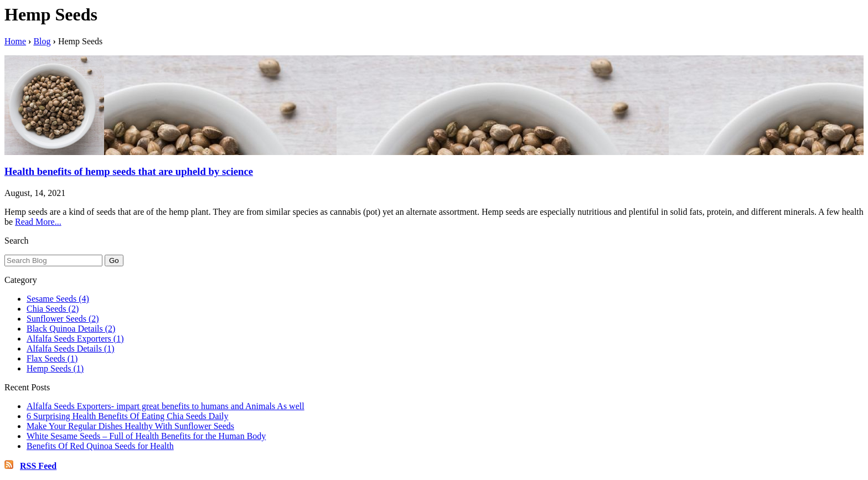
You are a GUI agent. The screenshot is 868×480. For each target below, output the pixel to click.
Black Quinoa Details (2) (71, 329)
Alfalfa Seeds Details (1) (71, 349)
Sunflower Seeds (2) (63, 319)
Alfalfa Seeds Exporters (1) (75, 339)
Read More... (38, 222)
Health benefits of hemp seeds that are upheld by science (129, 171)
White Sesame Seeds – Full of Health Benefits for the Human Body (146, 436)
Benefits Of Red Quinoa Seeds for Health (100, 446)
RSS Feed (38, 466)
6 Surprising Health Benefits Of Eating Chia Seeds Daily (127, 416)
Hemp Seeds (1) (55, 368)
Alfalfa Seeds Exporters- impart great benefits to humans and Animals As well (166, 406)
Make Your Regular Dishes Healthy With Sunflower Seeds (130, 426)
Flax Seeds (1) (52, 358)
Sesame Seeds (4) (58, 299)
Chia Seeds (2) (53, 309)
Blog (42, 41)
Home (15, 41)
